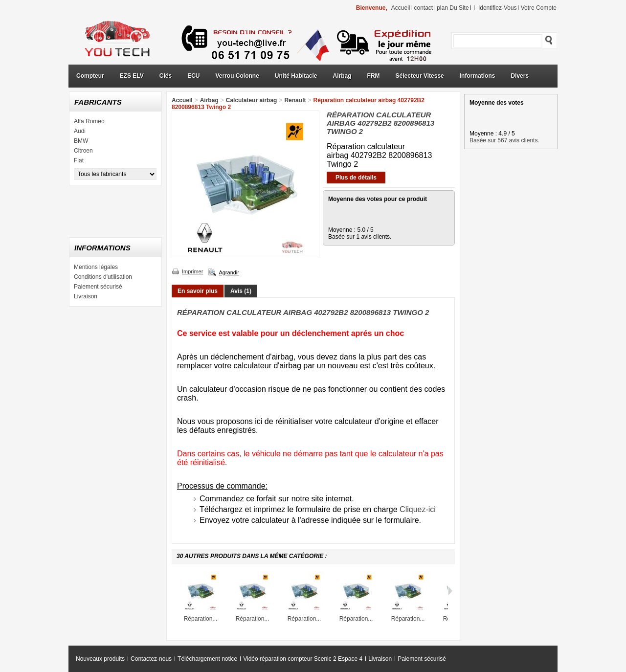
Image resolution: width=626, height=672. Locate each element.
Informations (478, 76)
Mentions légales (96, 267)
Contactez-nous (151, 659)
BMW (81, 141)
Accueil (182, 100)
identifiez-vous (498, 8)
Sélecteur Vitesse (420, 76)
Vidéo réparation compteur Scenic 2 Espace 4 (303, 659)
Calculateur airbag (252, 100)
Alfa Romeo (89, 121)
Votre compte (539, 8)
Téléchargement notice (207, 659)
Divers (520, 76)
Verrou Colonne (237, 76)
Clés (166, 76)
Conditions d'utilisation (103, 277)
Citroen (83, 151)
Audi (80, 131)
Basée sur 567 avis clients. (504, 140)
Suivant (450, 591)
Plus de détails (356, 178)
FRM (374, 76)
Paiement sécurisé (98, 287)
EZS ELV (132, 76)
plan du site (453, 8)
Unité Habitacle (296, 76)
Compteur (90, 76)
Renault (295, 100)
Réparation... (201, 619)
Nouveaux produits (100, 659)
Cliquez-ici (418, 509)
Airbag (342, 76)
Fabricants (98, 102)
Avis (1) (241, 291)
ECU (193, 76)
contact (423, 8)
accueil (401, 8)
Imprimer (192, 271)
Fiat (79, 160)
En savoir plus (198, 291)
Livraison (86, 296)
